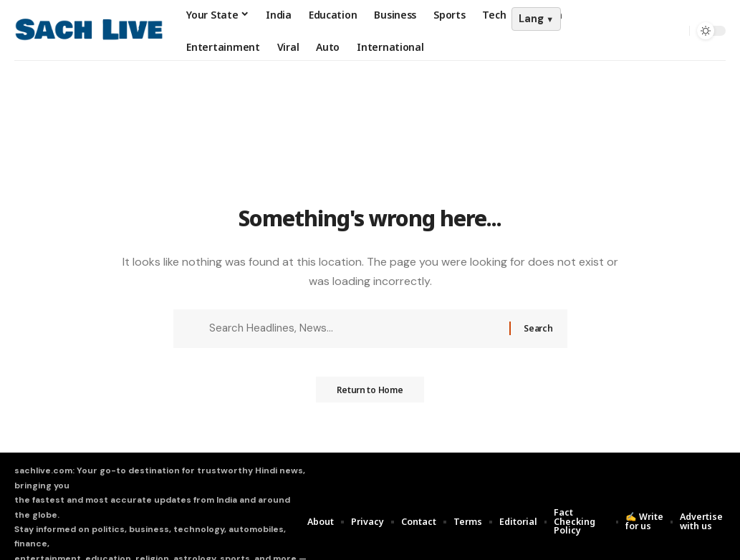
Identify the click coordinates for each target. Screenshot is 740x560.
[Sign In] (645, 31)
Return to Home (370, 395)
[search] (675, 31)
